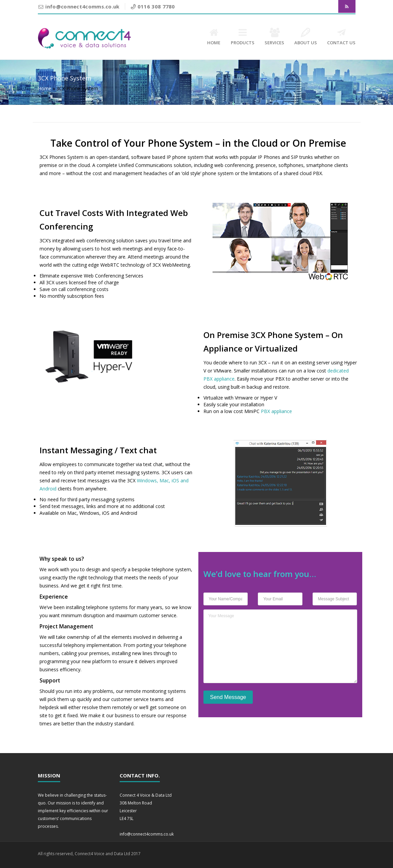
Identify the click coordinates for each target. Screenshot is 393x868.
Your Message (280, 646)
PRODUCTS (243, 37)
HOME (214, 37)
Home (45, 88)
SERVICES (274, 37)
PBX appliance (276, 411)
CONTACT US (341, 37)
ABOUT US (306, 37)
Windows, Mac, (154, 480)
